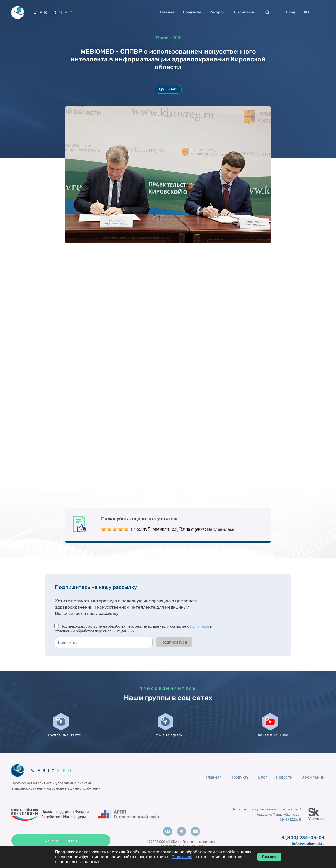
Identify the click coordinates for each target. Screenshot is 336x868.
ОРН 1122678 (290, 828)
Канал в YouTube (273, 741)
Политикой (199, 627)
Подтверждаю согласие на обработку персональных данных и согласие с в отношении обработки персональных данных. (133, 630)
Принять (269, 857)
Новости (284, 785)
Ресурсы (217, 12)
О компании (245, 12)
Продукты (192, 12)
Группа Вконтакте (63, 741)
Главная (167, 12)
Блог (262, 785)
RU (306, 12)
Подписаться (174, 643)
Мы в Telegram (168, 738)
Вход (291, 12)
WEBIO (56, 13)
